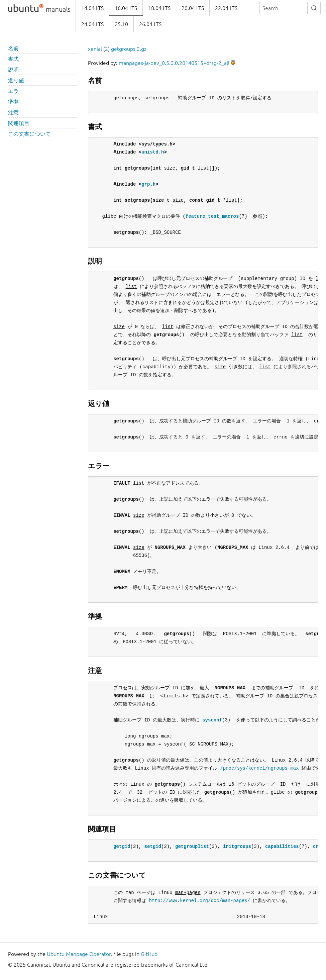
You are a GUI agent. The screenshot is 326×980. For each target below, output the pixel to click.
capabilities (282, 846)
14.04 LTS (92, 8)
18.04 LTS (159, 8)
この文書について (29, 134)
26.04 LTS (150, 24)
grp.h (148, 184)
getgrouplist (192, 846)
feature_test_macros (212, 216)
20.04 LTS (193, 8)
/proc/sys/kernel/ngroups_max (259, 768)
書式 (13, 59)
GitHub (149, 954)
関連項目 (19, 123)
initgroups (237, 846)
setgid (153, 846)
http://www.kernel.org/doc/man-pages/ (200, 901)
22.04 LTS (226, 8)
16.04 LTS (126, 8)
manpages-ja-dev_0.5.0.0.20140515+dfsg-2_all (174, 63)
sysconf (212, 720)
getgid (122, 846)
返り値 (16, 80)
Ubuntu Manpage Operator (79, 954)
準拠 (13, 102)
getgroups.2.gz (129, 49)
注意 (13, 112)
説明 (13, 70)
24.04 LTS (92, 24)
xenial (95, 49)
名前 (13, 48)
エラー (16, 91)
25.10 (121, 24)
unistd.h (153, 152)
